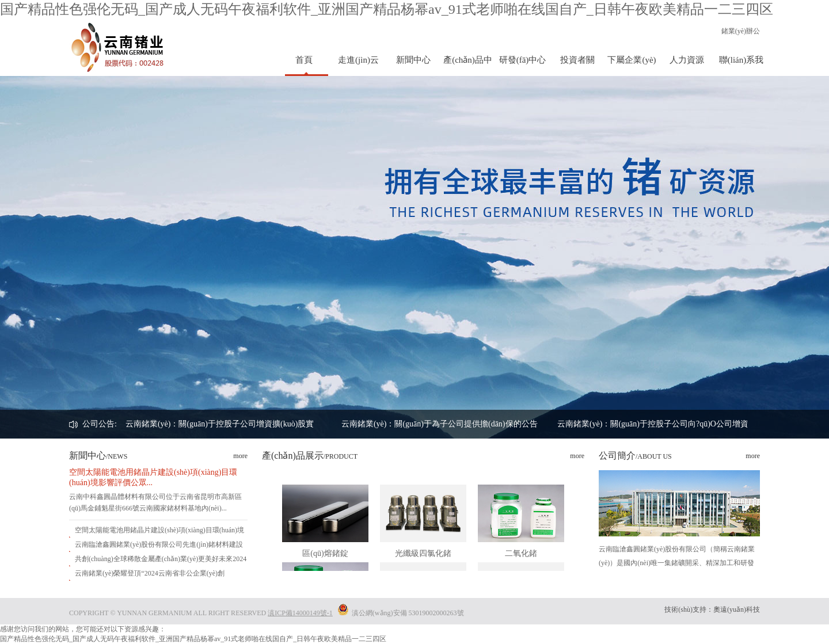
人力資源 (687, 60)
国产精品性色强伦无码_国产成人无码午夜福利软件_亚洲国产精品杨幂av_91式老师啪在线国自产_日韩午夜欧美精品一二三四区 (387, 9)
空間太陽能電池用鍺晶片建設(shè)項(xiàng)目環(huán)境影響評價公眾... (153, 477)
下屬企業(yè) (632, 60)
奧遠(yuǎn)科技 (737, 609)
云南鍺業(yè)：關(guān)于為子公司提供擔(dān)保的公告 (440, 424)
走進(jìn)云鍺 (358, 66)
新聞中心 (413, 60)
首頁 (304, 60)
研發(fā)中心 (523, 60)
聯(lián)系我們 (741, 66)
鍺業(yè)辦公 (741, 31)
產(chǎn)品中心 (468, 66)
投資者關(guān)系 (577, 66)
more (240, 456)
